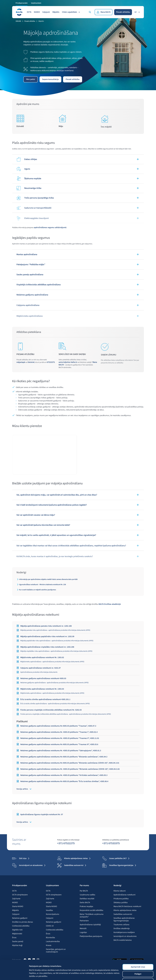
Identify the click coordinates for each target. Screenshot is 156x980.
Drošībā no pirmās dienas (23, 922)
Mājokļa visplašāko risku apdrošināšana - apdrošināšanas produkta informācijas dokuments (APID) (54, 651)
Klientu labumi (120, 891)
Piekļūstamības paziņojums (91, 936)
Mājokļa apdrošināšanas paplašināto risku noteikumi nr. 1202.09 (45, 636)
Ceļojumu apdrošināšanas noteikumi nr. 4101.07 (39, 668)
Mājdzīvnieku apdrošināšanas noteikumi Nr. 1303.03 (40, 689)
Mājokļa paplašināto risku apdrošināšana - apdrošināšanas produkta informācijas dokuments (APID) (55, 641)
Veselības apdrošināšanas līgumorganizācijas (124, 919)
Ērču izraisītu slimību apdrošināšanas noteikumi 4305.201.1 (43, 699)
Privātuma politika (121, 899)
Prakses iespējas (86, 906)
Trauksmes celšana (121, 925)
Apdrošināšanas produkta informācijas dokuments (37, 672)
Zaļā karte (16, 899)
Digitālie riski (17, 930)
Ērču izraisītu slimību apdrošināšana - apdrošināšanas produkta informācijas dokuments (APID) (53, 704)
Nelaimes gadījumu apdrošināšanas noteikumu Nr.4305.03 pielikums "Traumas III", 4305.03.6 (57, 744)
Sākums (18, 21)
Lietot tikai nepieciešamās (138, 963)
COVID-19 (50, 926)
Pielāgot (138, 956)
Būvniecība (50, 938)
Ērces (14, 938)
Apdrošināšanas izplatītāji (90, 925)
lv (137, 12)
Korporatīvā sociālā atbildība (91, 910)
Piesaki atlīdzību (123, 12)
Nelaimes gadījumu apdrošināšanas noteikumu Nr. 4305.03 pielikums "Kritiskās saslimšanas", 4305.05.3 (62, 775)
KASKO (37, 12)
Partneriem (84, 921)
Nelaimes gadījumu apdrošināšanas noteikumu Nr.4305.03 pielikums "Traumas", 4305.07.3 (56, 726)
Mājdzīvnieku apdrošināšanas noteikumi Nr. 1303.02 (40, 657)
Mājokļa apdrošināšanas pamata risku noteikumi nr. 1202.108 (44, 626)
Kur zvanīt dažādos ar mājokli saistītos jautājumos (38, 590)
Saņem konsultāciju (50, 79)
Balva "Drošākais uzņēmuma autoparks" (92, 916)
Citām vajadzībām (71, 12)
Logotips (83, 932)
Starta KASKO (18, 906)
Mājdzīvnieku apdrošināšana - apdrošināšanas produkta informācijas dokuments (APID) (50, 662)
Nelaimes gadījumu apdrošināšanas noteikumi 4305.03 (41, 678)
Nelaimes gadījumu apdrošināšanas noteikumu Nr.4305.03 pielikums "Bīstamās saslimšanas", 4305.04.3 (62, 757)
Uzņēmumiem (36, 3)
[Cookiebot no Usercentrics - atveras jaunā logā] (14, 974)
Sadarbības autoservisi (123, 914)
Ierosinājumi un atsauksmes (125, 936)
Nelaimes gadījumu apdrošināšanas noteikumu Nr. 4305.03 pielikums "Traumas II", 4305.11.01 (58, 738)
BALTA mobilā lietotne (123, 940)
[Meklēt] (90, 12)
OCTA (29, 12)
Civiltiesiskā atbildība (21, 926)
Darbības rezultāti (87, 899)
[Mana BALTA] (104, 12)
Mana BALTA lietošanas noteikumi (127, 906)
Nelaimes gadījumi (20, 918)
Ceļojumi (46, 12)
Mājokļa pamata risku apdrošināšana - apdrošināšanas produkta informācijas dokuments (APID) (53, 630)
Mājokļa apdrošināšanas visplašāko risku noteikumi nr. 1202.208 (45, 647)
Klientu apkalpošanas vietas (125, 910)
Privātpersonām (22, 3)
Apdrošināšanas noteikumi (124, 895)
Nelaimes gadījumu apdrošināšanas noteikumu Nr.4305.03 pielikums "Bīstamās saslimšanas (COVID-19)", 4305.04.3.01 (68, 763)
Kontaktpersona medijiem (124, 932)
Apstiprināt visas (138, 948)
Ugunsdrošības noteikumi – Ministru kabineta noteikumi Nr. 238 (42, 585)
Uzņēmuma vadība (87, 895)
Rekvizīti (83, 929)
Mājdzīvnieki (17, 934)
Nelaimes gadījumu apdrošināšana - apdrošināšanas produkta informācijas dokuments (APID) (53, 683)
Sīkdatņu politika (121, 903)
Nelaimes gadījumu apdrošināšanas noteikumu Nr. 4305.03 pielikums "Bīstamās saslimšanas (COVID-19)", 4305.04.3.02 (68, 769)
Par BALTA (84, 891)
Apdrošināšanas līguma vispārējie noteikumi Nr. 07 (40, 814)
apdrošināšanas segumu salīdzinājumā (50, 227)
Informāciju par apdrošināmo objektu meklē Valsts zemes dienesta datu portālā (48, 579)
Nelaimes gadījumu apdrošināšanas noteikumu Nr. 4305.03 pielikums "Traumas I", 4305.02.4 (57, 732)
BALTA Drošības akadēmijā (110, 604)
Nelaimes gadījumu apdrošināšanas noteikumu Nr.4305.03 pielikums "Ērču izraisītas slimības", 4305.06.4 (62, 781)
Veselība (49, 910)
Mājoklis (56, 12)
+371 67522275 (66, 843)
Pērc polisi (31, 79)
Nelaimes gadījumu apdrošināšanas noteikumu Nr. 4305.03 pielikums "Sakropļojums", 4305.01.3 (59, 751)
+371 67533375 (111, 843)
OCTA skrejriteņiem (20, 895)
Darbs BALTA (85, 903)
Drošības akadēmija (122, 929)
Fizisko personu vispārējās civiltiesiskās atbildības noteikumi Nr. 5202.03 (49, 710)
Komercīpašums (53, 914)
